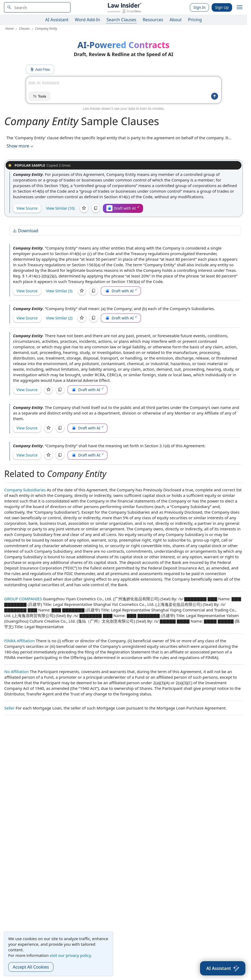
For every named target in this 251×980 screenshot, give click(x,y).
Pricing (195, 20)
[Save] (84, 208)
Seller (9, 708)
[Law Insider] (124, 7)
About (176, 20)
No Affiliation (16, 671)
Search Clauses (121, 20)
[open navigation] (240, 7)
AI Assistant (57, 20)
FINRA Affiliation (20, 641)
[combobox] (37, 7)
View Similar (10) (60, 208)
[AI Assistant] (223, 968)
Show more (20, 146)
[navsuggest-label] (37, 7)
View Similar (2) (59, 318)
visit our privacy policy (70, 955)
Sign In (199, 7)
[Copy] (96, 208)
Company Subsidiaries (25, 490)
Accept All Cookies (31, 967)
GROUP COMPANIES (23, 599)
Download (25, 231)
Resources (153, 20)
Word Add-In (88, 20)
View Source (27, 208)
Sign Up (222, 7)
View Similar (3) (59, 291)
